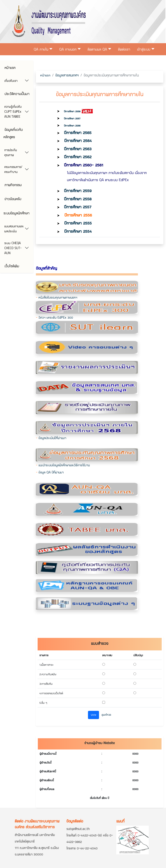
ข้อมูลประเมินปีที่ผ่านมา (52, 438)
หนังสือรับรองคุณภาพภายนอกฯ (58, 297)
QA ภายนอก (70, 49)
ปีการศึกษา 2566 (72, 126)
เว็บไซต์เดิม (11, 266)
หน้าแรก (10, 67)
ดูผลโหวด (106, 715)
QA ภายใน (43, 49)
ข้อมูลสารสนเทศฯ (67, 75)
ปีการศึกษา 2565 (78, 133)
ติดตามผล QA (99, 49)
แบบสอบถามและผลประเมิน (14, 229)
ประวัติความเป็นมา (16, 94)
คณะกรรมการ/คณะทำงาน (13, 169)
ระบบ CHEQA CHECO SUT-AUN (13, 248)
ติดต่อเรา (124, 49)
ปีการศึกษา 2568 (72, 111)
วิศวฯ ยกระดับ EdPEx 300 (56, 317)
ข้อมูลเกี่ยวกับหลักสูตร (13, 133)
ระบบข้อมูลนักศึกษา (16, 213)
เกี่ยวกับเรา (11, 81)
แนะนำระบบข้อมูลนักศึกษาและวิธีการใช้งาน (64, 465)
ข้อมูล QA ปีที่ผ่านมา (51, 472)
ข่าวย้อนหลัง (12, 199)
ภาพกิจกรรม (13, 185)
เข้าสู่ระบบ (146, 49)
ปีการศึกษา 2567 (72, 118)
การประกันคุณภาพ (11, 152)
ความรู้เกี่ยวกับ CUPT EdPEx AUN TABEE (13, 111)
